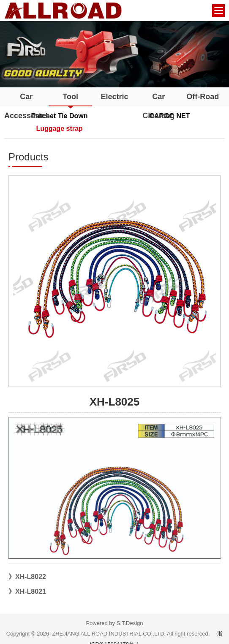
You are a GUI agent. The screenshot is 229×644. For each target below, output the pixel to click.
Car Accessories (26, 106)
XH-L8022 (31, 577)
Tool (70, 97)
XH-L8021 (31, 591)
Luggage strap (59, 129)
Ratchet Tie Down (60, 116)
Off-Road (203, 97)
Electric (114, 97)
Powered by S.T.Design (114, 623)
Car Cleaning (158, 106)
